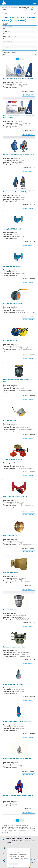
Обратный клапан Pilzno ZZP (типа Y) (15, 497)
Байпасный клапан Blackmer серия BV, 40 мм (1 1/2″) (18, 797)
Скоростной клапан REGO (11, 610)
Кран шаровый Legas (10, 420)
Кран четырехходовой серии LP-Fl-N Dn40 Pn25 (18, 79)
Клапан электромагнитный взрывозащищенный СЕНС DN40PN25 (19, 117)
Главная (5, 8)
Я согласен (14, 864)
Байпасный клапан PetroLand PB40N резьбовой (18, 192)
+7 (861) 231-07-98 (29, 841)
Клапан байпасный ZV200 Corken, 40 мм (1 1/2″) (18, 759)
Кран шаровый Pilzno (10, 341)
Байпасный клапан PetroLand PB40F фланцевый (18, 155)
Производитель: (8, 27)
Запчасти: (6, 47)
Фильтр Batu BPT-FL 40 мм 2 (12, 229)
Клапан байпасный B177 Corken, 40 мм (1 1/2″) (18, 721)
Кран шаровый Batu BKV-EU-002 (13, 303)
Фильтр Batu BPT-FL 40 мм (12, 266)
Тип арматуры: (7, 32)
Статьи (9, 843)
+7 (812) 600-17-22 (17, 841)
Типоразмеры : (8, 42)
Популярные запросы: (9, 52)
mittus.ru (32, 867)
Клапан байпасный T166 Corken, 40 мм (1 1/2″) (18, 684)
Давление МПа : (10, 37)
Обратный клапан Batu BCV (12, 536)
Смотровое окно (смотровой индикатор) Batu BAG (18, 380)
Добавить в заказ (28, 95)
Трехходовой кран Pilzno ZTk (13, 459)
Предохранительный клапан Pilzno (14, 647)
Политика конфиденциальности (11, 867)
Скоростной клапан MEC (11, 573)
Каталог (14, 8)
